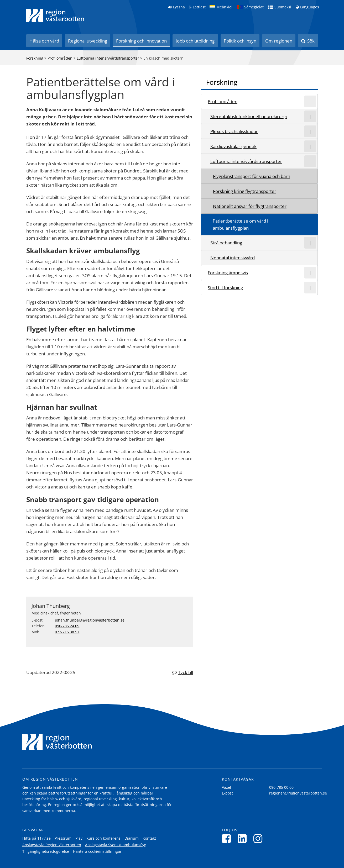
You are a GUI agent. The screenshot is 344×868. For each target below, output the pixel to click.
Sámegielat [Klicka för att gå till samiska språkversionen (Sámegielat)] (254, 7)
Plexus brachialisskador (234, 131)
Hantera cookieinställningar (97, 851)
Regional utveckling (88, 41)
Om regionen (279, 41)
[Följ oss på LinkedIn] (244, 838)
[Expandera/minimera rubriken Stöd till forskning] (310, 288)
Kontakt (149, 838)
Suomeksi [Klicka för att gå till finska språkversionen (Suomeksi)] (283, 7)
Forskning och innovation (141, 41)
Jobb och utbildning (195, 41)
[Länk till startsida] (55, 16)
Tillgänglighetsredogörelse (46, 851)
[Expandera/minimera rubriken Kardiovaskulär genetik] (310, 146)
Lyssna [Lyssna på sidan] (179, 7)
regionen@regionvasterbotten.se (298, 793)
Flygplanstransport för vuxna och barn (252, 176)
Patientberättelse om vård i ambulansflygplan (240, 224)
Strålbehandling (226, 243)
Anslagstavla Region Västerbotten (52, 845)
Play (79, 838)
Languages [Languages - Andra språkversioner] (310, 7)
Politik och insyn (240, 41)
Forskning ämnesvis (228, 273)
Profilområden (60, 58)
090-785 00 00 (281, 787)
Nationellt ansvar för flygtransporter (250, 206)
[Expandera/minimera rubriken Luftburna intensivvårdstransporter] (310, 161)
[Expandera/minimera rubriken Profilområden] (310, 101)
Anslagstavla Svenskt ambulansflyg (116, 845)
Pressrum (63, 838)
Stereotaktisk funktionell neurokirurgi (249, 116)
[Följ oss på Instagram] (259, 838)
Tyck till (186, 672)
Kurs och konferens (103, 838)
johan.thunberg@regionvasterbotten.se (90, 620)
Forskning (35, 58)
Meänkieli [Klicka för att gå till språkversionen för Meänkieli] (225, 7)
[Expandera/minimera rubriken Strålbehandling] (310, 243)
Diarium (132, 838)
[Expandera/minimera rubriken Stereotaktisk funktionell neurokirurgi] (310, 116)
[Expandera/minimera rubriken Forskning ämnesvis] (310, 273)
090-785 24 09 (67, 626)
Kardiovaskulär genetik (233, 146)
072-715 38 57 (67, 632)
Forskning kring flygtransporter (245, 191)
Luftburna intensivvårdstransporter (108, 58)
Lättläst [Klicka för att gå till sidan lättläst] (199, 7)
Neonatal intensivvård (233, 258)
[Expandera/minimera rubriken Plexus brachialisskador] (310, 131)
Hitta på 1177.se (37, 838)
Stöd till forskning (225, 288)
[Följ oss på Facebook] (228, 838)
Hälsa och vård (44, 41)
